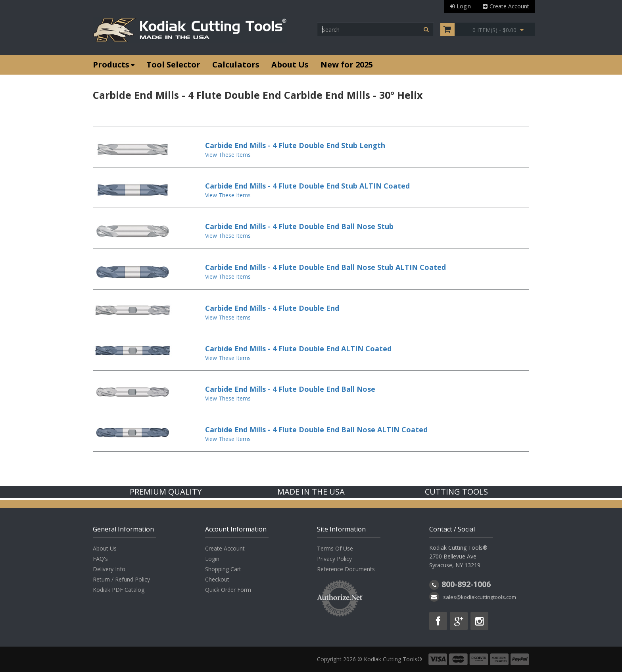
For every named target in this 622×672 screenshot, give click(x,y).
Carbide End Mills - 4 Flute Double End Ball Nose (290, 389)
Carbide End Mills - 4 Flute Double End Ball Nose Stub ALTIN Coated (325, 267)
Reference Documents (346, 569)
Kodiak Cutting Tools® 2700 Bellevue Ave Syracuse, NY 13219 (458, 556)
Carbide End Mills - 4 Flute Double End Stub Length (295, 145)
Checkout (217, 579)
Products (114, 65)
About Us (290, 65)
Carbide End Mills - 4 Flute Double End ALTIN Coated (298, 349)
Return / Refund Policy (121, 579)
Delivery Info (109, 569)
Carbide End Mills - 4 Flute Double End (272, 308)
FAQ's (100, 559)
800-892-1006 (466, 584)
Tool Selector (173, 65)
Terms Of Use (335, 548)
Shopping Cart (223, 569)
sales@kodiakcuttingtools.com (480, 597)
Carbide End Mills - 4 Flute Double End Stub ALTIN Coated (307, 186)
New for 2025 (347, 65)
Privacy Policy (334, 559)
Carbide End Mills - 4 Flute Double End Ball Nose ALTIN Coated (316, 429)
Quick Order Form (228, 590)
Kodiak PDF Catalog (119, 590)
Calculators (236, 65)
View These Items (228, 155)
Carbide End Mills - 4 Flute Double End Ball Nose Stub (299, 226)
